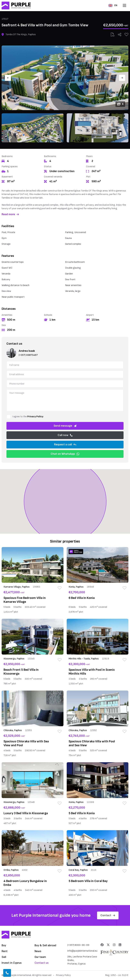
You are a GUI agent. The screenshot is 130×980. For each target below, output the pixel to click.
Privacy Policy (35, 417)
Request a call (65, 444)
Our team (40, 957)
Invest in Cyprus (12, 963)
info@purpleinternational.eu (82, 951)
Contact (108, 915)
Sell (4, 957)
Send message (65, 426)
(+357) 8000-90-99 (78, 945)
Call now (65, 435)
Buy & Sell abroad (45, 945)
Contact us (42, 963)
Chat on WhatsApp (65, 454)
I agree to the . (28, 417)
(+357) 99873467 (28, 355)
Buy (4, 945)
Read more (10, 214)
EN (113, 5)
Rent (5, 951)
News (38, 951)
